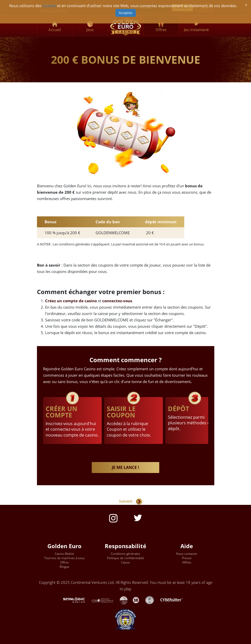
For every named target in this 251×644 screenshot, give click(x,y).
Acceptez (125, 13)
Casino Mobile (64, 554)
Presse (187, 558)
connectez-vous (117, 301)
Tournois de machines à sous (64, 558)
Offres (64, 562)
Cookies (49, 6)
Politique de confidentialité (125, 558)
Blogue (64, 567)
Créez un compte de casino (71, 301)
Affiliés (187, 562)
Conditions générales (125, 554)
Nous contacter (187, 554)
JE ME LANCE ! (125, 467)
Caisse (125, 562)
